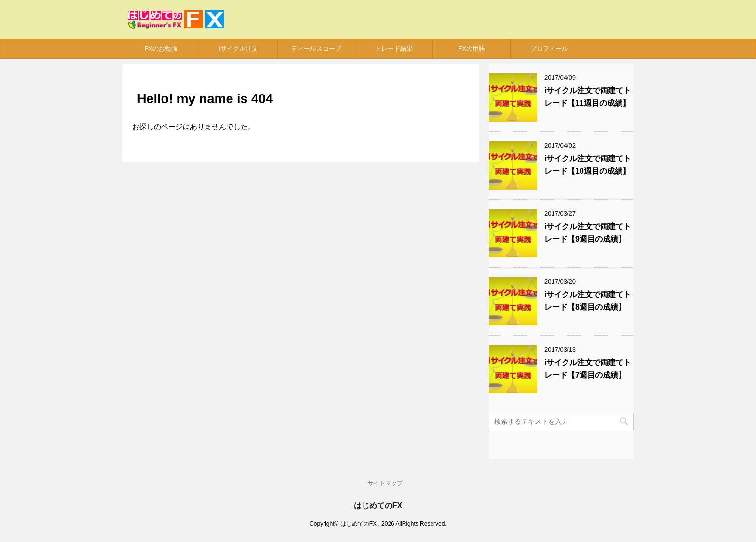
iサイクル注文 (239, 48)
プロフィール (549, 48)
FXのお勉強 (161, 48)
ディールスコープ (316, 48)
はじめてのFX (378, 506)
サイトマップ (385, 483)
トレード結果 (394, 48)
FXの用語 (472, 48)
